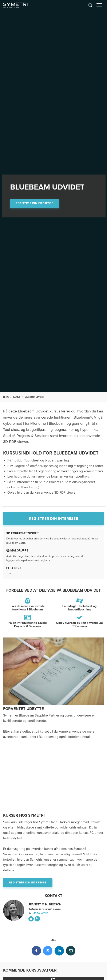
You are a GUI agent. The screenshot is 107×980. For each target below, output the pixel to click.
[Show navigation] (100, 5)
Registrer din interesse (35, 203)
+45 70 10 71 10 (41, 913)
